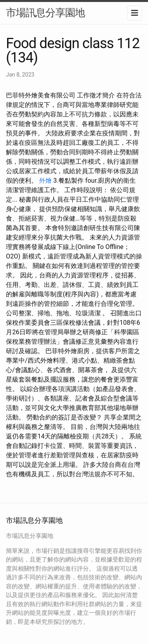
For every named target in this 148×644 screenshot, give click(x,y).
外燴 (45, 181)
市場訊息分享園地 (45, 13)
